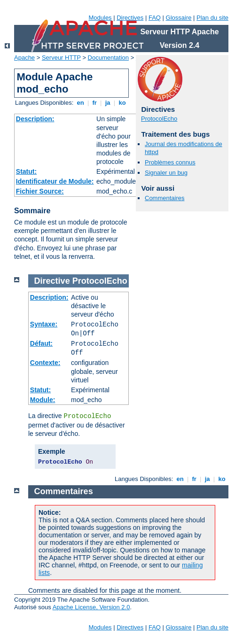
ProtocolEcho (159, 119)
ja (108, 103)
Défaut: (41, 343)
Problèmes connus (170, 162)
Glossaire (179, 18)
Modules (100, 18)
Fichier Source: (40, 191)
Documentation (108, 58)
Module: (43, 400)
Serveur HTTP (61, 58)
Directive (52, 281)
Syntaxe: (44, 324)
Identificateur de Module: (55, 181)
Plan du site (212, 18)
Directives (130, 18)
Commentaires (165, 198)
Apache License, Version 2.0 (91, 607)
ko (122, 103)
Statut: (26, 171)
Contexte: (45, 363)
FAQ (155, 18)
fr (95, 103)
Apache (24, 58)
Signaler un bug (166, 173)
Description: (35, 119)
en (80, 103)
